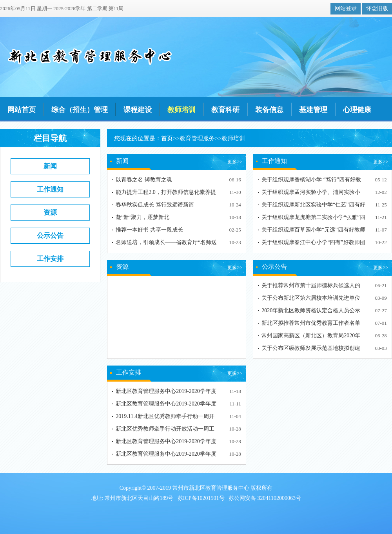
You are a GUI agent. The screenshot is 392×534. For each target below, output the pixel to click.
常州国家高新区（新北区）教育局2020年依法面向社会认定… (311, 337)
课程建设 (138, 110)
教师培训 (181, 110)
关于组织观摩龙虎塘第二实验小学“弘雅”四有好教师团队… (313, 219)
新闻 (50, 166)
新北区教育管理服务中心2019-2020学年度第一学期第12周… (166, 393)
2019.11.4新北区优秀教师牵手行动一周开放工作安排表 (165, 418)
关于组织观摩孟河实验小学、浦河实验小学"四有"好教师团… (311, 194)
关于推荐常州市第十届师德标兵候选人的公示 (311, 287)
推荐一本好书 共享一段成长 (149, 230)
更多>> (235, 162)
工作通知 (50, 189)
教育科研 (225, 110)
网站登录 (346, 8)
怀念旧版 (377, 8)
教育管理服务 (197, 138)
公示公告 (50, 236)
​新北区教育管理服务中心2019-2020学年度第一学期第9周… (166, 443)
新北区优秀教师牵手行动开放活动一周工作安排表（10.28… (165, 430)
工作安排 (50, 259)
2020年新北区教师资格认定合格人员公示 (311, 310)
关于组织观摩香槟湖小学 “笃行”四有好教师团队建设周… (311, 181)
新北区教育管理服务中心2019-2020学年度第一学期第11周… (166, 405)
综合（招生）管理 (80, 110)
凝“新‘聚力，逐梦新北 (142, 217)
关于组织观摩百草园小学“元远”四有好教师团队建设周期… (313, 231)
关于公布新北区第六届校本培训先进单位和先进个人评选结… (311, 300)
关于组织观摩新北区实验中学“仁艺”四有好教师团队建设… (313, 206)
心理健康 (357, 110)
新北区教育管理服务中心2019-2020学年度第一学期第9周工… (166, 455)
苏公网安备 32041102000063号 (265, 498)
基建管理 (313, 110)
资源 (50, 213)
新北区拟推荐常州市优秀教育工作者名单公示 (311, 325)
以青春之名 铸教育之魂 (144, 180)
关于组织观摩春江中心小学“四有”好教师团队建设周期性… (313, 244)
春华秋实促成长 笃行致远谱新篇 (155, 205)
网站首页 (22, 110)
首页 (167, 138)
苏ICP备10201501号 (201, 498)
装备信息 (269, 110)
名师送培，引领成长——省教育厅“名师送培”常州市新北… (166, 244)
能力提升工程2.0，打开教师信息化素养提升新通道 (166, 194)
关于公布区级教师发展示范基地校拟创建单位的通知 (311, 350)
